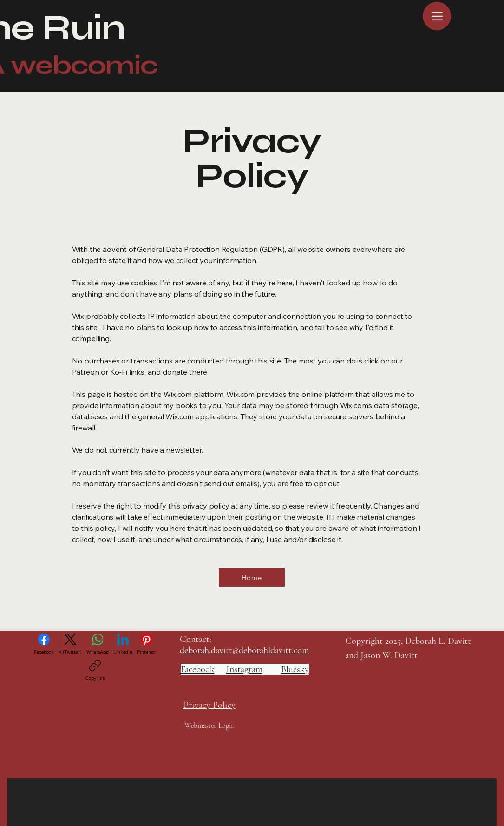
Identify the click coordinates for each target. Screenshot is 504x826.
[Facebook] (44, 644)
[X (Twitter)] (70, 644)
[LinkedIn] (123, 644)
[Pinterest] (147, 644)
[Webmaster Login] (210, 725)
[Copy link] (95, 670)
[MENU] (474, 16)
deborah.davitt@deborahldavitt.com (244, 650)
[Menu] (437, 16)
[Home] (252, 577)
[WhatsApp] (98, 644)
